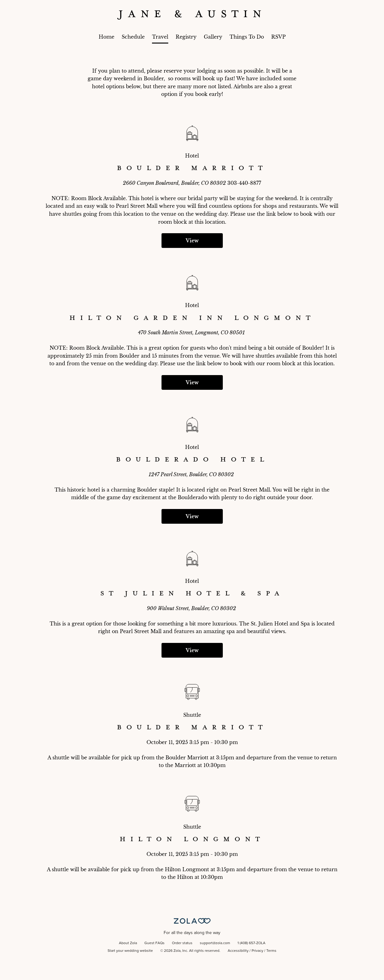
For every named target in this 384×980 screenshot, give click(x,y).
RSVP (278, 37)
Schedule (133, 37)
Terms (271, 951)
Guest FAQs (154, 943)
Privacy (257, 951)
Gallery (213, 37)
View (192, 241)
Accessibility (238, 951)
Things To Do (247, 37)
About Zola (128, 943)
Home (106, 37)
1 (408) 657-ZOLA (251, 943)
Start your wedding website (130, 951)
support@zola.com (215, 943)
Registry (186, 37)
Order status (182, 943)
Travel (160, 37)
